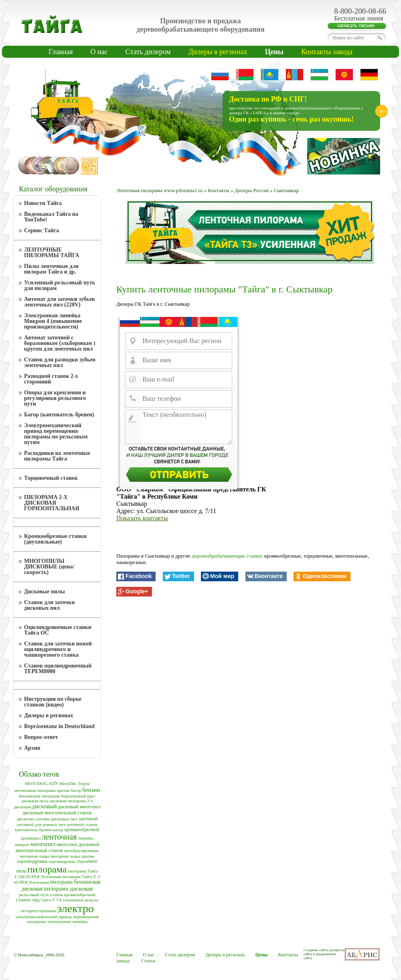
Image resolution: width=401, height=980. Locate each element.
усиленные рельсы (81, 900)
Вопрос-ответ (41, 737)
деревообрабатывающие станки (227, 556)
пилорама (47, 869)
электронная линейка (67, 921)
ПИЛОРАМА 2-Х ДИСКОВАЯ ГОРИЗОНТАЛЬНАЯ (52, 503)
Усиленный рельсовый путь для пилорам (60, 285)
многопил (43, 844)
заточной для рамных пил (41, 824)
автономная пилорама (35, 790)
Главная (61, 52)
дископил (26, 819)
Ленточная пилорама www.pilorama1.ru (159, 190)
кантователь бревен (33, 830)
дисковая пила (35, 801)
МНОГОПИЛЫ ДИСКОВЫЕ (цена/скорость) (49, 567)
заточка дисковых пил (57, 819)
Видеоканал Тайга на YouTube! (51, 217)
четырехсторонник (38, 911)
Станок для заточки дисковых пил (49, 605)
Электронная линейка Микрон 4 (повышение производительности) (53, 321)
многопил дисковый (78, 844)
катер (58, 830)
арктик (63, 790)
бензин (91, 790)
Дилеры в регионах (218, 52)
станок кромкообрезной (73, 895)
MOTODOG (36, 783)
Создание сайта (315, 950)
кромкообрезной (82, 830)
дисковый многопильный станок (57, 813)
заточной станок (82, 824)
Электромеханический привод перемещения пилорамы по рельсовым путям (56, 434)
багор (76, 790)
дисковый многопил (79, 807)
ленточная (59, 837)
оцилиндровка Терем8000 (73, 861)
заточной (88, 819)
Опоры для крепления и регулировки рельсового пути (55, 398)
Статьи (148, 961)
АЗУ (54, 783)
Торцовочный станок (51, 478)
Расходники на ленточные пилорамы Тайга (57, 456)
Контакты (219, 190)
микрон (22, 844)
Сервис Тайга (42, 230)
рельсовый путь (34, 895)
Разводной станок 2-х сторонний (51, 379)
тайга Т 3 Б (51, 900)
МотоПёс (68, 783)
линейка (86, 838)
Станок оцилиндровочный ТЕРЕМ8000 (58, 669)
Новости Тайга (43, 203)
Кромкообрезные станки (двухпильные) (55, 539)
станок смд (28, 900)
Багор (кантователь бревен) (59, 415)
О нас (99, 52)
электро (75, 908)
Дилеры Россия (252, 190)
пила (21, 871)
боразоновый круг (78, 796)
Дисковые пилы (45, 591)
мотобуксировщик (81, 850)
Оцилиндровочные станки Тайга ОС (58, 630)
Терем (84, 783)
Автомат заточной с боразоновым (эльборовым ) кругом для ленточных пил (60, 343)
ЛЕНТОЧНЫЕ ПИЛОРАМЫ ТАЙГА (52, 253)
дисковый (45, 806)
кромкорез (31, 838)
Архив (32, 748)
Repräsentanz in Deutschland (59, 726)
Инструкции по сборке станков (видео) (53, 702)
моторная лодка (34, 856)
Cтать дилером (148, 52)
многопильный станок (39, 850)
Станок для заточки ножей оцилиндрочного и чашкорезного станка (58, 649)
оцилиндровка (32, 861)
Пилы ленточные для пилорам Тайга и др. (51, 269)
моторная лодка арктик (72, 856)
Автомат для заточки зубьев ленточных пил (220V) (60, 302)
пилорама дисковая (68, 889)
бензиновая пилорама (39, 796)
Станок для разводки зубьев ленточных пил (60, 362)
